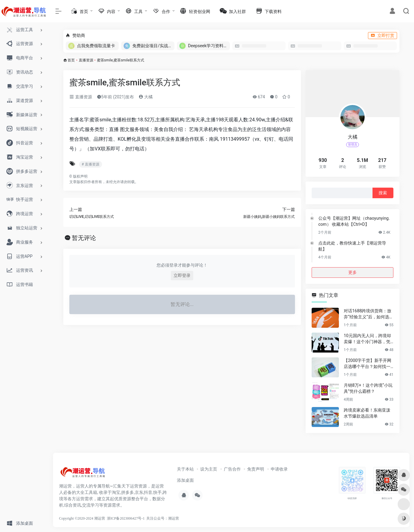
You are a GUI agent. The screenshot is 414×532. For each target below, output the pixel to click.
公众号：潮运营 (166, 518)
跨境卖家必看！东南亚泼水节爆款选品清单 (367, 413)
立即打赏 (383, 35)
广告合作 (232, 469)
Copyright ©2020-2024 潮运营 (82, 518)
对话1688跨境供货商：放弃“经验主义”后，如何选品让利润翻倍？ (369, 314)
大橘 (146, 97)
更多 (353, 272)
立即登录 (182, 275)
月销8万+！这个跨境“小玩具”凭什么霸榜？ (368, 388)
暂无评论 (84, 238)
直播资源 (86, 60)
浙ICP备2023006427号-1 (126, 518)
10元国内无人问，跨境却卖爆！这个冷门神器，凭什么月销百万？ (367, 339)
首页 (71, 60)
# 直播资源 (91, 164)
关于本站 (185, 469)
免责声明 (256, 469)
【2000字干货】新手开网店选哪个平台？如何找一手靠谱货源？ (368, 364)
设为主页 (209, 469)
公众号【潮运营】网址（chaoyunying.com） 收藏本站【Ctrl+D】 (354, 221)
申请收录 (279, 469)
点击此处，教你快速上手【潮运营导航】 (352, 246)
